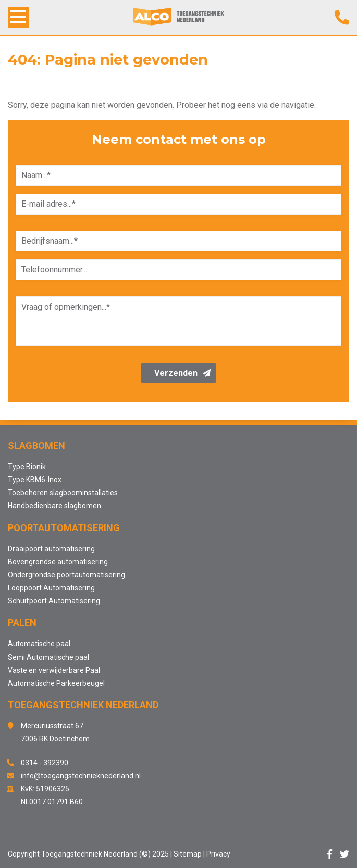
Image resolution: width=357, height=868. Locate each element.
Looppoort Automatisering (51, 588)
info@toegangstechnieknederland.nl (81, 776)
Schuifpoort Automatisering (54, 601)
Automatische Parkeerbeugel (56, 683)
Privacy (218, 854)
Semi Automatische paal (48, 657)
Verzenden (182, 373)
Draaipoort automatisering (51, 549)
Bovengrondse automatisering (58, 562)
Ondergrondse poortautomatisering (66, 575)
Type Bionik (27, 467)
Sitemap (188, 854)
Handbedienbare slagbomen (54, 506)
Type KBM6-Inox (35, 480)
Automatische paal (39, 644)
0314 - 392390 (45, 763)
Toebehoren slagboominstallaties (63, 493)
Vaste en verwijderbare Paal (54, 670)
